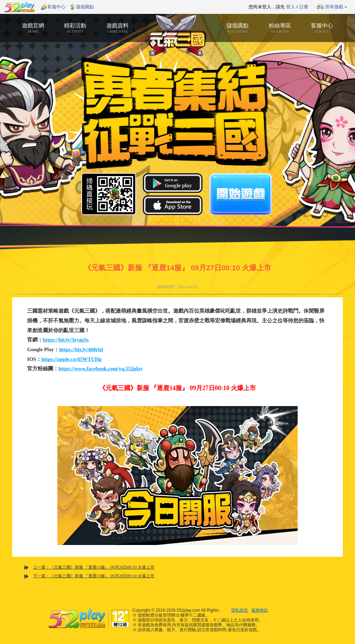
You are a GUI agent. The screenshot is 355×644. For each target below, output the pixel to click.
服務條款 (260, 610)
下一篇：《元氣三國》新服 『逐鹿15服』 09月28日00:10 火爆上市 (94, 576)
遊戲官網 (33, 28)
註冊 (304, 7)
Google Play (173, 183)
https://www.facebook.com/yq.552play (101, 369)
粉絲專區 (280, 28)
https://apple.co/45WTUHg (71, 359)
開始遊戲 (241, 194)
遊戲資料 (117, 28)
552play (19, 7)
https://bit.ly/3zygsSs (66, 340)
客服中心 (56, 7)
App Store (173, 205)
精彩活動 (75, 28)
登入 (291, 7)
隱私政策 (240, 610)
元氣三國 (177, 36)
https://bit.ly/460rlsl (81, 349)
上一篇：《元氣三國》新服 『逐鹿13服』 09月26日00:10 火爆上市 (94, 567)
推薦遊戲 (160, 7)
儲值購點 (85, 7)
